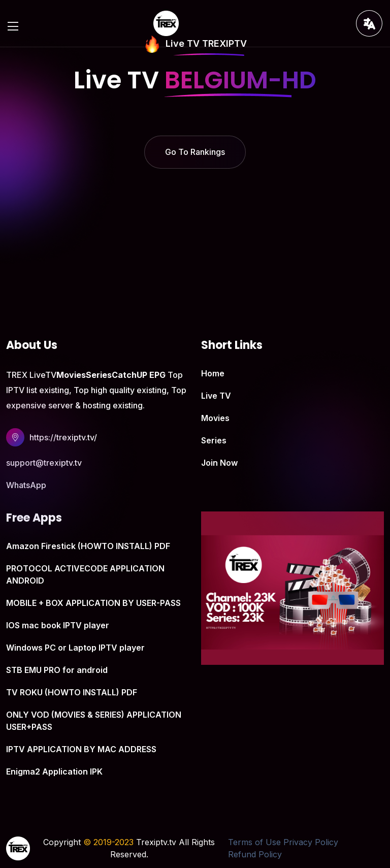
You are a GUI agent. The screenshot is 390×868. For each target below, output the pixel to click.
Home (213, 373)
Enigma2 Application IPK (54, 771)
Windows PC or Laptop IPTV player (75, 648)
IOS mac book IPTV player (58, 625)
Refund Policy (255, 854)
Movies (215, 418)
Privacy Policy (311, 842)
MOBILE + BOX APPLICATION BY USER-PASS (93, 603)
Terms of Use (254, 842)
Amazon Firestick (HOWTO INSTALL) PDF (88, 546)
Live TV (216, 396)
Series (214, 440)
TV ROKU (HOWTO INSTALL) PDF (72, 692)
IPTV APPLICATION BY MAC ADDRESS (81, 749)
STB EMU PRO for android (57, 670)
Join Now (219, 463)
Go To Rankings (195, 152)
